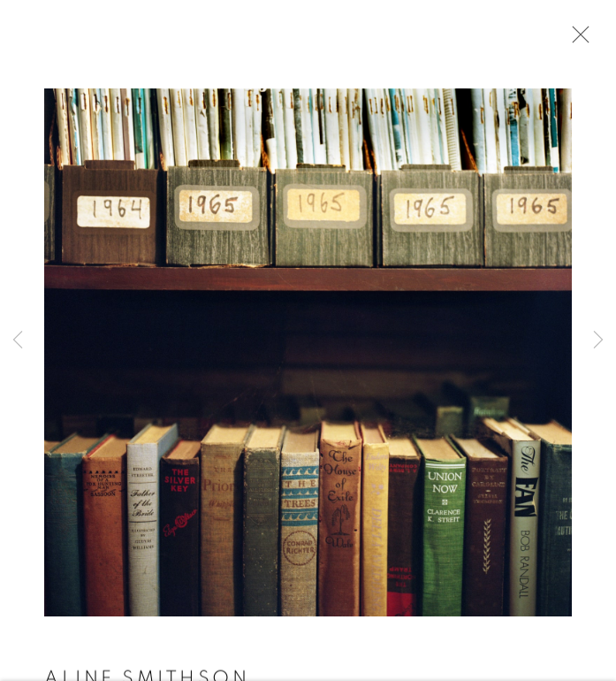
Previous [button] (18, 341)
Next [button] (598, 341)
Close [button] (576, 40)
